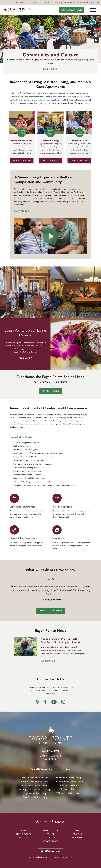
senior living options (74, 97)
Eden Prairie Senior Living (35, 782)
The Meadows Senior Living (68, 782)
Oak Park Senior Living (35, 797)
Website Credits (51, 841)
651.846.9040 (51, 751)
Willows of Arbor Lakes (68, 794)
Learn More (51, 69)
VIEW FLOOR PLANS (22, 161)
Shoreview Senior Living (68, 778)
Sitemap (51, 834)
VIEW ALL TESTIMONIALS (50, 611)
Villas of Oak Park (68, 790)
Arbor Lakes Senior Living (35, 778)
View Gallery (59, 539)
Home (23, 831)
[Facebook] (43, 2)
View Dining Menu (62, 507)
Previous (5, 40)
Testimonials (32, 2)
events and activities (26, 199)
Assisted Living (50, 141)
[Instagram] (48, 2)
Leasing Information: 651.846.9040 (88, 2)
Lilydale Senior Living (35, 794)
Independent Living (22, 141)
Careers (78, 831)
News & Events (21, 2)
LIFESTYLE (23, 838)
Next (96, 40)
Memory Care (79, 141)
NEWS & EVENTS (23, 834)
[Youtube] (45, 2)
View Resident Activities (22, 507)
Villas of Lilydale (68, 786)
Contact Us (50, 838)
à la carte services (42, 100)
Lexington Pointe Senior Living (35, 790)
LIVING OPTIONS (51, 831)
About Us (78, 834)
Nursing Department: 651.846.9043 (64, 2)
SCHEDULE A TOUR (72, 10)
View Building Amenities (22, 539)
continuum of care (77, 189)
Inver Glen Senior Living (35, 786)
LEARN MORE (22, 211)
